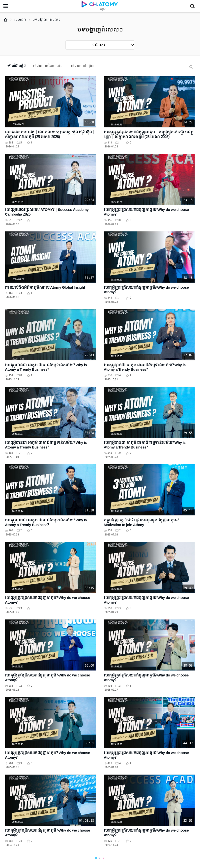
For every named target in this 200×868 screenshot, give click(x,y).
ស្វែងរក (191, 67)
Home (6, 20)
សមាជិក (20, 20)
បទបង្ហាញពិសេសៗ (46, 20)
